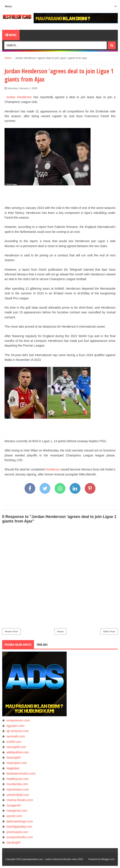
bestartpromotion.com (21, 773)
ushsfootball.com (18, 795)
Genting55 (13, 843)
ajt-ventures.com (18, 731)
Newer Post (11, 631)
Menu (11, 35)
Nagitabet (13, 768)
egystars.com (15, 726)
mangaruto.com (17, 811)
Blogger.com (108, 859)
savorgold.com (16, 747)
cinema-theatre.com (20, 800)
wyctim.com (14, 816)
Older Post (109, 631)
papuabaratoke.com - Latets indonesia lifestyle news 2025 (53, 859)
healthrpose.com (18, 779)
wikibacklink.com (18, 752)
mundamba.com (17, 784)
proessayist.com (17, 832)
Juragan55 (14, 805)
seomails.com (16, 736)
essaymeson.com (18, 720)
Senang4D (14, 758)
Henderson (53, 469)
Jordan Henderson (19, 97)
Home (61, 631)
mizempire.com (17, 763)
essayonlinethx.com (20, 837)
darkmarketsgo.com (20, 821)
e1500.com (14, 742)
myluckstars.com (18, 789)
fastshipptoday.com (19, 827)
